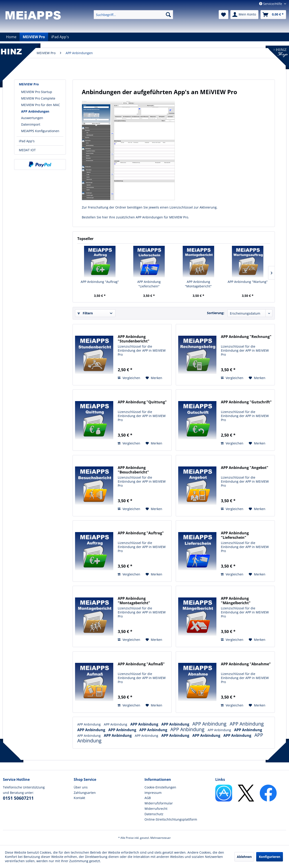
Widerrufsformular (159, 803)
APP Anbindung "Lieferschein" (149, 284)
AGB (148, 798)
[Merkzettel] (223, 15)
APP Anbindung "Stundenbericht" (134, 339)
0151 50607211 (18, 798)
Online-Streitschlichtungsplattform (171, 819)
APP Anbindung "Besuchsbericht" (133, 470)
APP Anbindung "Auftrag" (100, 282)
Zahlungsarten (85, 793)
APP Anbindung (89, 724)
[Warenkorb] (273, 15)
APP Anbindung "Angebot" (245, 468)
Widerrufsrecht (156, 809)
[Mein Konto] (244, 15)
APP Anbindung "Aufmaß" (141, 664)
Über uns (81, 787)
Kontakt (79, 798)
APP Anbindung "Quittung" (142, 402)
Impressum (153, 793)
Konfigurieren (270, 857)
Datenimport (31, 124)
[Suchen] (168, 15)
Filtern (85, 313)
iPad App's (27, 141)
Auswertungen (32, 118)
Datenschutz (154, 814)
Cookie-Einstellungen (160, 787)
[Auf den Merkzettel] (154, 378)
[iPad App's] (60, 37)
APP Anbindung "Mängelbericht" (236, 601)
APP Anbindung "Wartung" (248, 282)
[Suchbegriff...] (133, 15)
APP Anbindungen (35, 111)
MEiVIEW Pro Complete (38, 98)
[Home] (11, 37)
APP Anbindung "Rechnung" (246, 337)
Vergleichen (129, 378)
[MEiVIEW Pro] (34, 37)
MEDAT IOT (27, 150)
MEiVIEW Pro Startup (37, 92)
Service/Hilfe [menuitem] (271, 4)
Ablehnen (244, 857)
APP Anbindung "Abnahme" (246, 664)
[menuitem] (133, 15)
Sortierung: (216, 313)
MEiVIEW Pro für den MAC (41, 105)
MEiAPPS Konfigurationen (40, 131)
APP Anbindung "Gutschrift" (246, 402)
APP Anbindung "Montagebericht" (198, 284)
